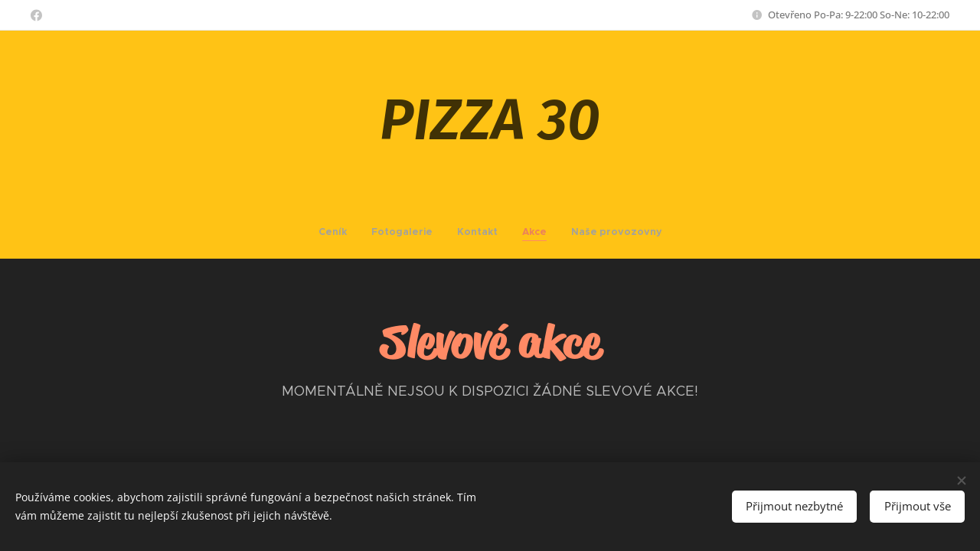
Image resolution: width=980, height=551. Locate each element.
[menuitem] (447, 232)
